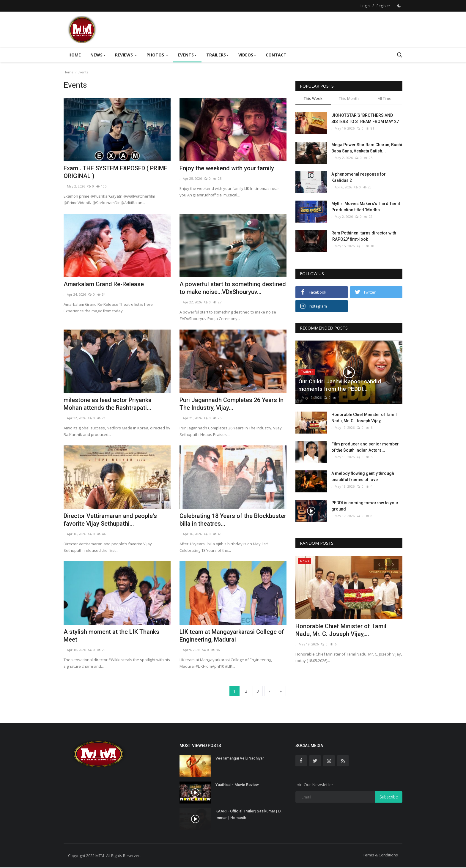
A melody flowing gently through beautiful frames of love (363, 476)
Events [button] (187, 55)
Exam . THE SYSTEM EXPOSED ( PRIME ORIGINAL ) (115, 172)
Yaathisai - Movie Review (237, 785)
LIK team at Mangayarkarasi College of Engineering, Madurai (232, 636)
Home (75, 55)
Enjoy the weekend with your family (227, 168)
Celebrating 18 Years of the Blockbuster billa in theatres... (233, 520)
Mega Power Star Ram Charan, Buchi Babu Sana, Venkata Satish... (367, 148)
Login (365, 6)
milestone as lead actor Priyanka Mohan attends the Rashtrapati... (108, 404)
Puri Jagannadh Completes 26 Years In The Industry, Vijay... (232, 404)
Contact (276, 55)
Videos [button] (247, 55)
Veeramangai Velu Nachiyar (240, 759)
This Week (313, 98)
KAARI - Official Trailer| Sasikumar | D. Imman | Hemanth (249, 815)
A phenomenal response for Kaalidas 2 (359, 177)
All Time (385, 98)
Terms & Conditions (380, 856)
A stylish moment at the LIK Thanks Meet (111, 636)
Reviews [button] (126, 55)
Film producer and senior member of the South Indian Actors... (365, 447)
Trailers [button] (218, 55)
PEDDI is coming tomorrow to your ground (365, 506)
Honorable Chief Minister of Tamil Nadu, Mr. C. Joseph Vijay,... (364, 418)
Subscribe (389, 797)
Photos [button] (157, 55)
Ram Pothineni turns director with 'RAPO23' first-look (364, 236)
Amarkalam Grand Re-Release (104, 284)
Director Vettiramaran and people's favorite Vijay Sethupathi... (110, 520)
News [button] (98, 55)
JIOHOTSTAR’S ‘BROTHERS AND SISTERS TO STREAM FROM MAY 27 (365, 118)
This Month (349, 98)
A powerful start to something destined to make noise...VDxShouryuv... (233, 288)
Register (383, 6)
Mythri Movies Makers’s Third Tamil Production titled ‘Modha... (366, 207)
